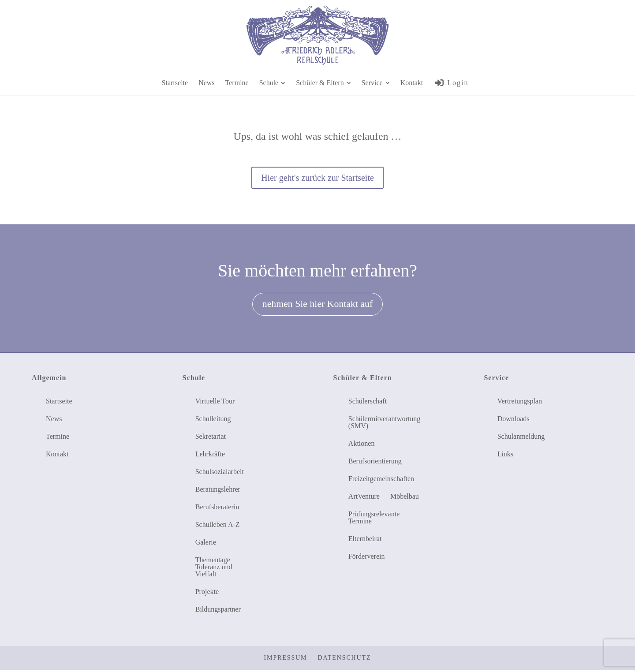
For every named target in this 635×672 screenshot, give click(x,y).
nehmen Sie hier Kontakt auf (317, 305)
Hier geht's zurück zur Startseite (317, 178)
